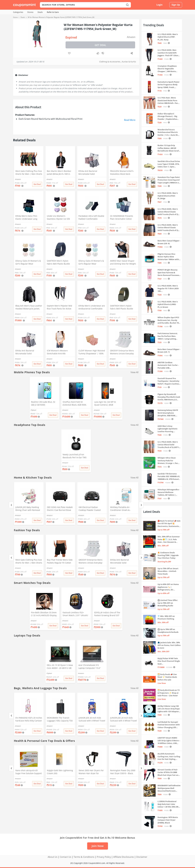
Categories (18, 12)
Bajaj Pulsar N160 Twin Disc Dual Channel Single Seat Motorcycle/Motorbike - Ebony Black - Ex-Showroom (169, 661)
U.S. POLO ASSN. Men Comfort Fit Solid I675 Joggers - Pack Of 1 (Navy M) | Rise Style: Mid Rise (168, 53)
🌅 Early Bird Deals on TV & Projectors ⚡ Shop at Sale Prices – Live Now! (169, 693)
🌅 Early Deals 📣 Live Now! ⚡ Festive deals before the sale (167, 677)
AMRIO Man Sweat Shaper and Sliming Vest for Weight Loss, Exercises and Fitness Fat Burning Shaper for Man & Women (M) (123, 263)
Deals (40, 12)
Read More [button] (130, 120)
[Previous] (11, 505)
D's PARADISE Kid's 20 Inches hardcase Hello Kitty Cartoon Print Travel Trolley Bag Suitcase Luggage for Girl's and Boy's (29, 719)
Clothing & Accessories (110, 62)
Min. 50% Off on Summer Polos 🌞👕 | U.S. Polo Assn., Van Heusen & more (169, 539)
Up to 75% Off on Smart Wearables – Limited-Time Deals (168, 571)
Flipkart (33, 410)
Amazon (131, 37)
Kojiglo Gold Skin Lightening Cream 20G (60, 772)
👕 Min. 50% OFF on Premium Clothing (166, 618)
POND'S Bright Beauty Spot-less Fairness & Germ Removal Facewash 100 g (169, 273)
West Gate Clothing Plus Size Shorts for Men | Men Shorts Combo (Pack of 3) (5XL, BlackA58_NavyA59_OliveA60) (29, 173)
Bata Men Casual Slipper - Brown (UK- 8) (169, 242)
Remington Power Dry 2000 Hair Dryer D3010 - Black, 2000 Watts (123, 772)
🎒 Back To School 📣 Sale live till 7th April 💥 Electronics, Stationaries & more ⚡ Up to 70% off (169, 524)
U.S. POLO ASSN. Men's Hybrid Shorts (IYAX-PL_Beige (168, 196)
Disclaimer (142, 857)
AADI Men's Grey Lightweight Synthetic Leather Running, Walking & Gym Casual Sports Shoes (168, 429)
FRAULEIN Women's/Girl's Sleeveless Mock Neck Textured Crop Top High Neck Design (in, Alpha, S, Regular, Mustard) (122, 173)
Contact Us (65, 857)
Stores (30, 12)
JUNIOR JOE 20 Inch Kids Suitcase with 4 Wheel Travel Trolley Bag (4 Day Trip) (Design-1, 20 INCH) (92, 719)
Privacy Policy (104, 857)
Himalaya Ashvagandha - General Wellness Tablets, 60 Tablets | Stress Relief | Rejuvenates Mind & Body (169, 492)
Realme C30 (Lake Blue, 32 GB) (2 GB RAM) (43, 403)
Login (160, 5)
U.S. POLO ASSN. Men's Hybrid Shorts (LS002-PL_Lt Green (168, 304)
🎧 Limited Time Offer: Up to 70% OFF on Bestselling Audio (168, 603)
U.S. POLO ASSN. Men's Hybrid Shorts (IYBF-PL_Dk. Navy (168, 37)
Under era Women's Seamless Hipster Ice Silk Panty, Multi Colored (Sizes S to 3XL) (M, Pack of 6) (60, 218)
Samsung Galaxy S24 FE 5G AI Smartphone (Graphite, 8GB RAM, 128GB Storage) (168, 413)
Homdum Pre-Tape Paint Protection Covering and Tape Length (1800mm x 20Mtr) (169, 180)
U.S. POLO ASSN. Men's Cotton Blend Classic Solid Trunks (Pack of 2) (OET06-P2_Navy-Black (168, 212)
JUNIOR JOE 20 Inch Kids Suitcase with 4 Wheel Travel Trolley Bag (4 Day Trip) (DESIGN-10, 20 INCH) (123, 719)
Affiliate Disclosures (124, 857)
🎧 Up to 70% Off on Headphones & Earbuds (168, 631)
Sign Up (176, 5)
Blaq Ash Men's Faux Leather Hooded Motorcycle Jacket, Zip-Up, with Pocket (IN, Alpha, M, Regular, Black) (29, 307)
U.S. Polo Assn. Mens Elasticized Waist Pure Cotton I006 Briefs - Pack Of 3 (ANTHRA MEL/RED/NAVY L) (168, 101)
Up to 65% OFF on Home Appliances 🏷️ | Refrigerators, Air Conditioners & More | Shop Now (168, 587)
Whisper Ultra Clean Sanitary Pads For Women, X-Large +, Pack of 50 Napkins (168, 461)
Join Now (98, 846)
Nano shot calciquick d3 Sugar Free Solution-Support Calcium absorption (29, 772)
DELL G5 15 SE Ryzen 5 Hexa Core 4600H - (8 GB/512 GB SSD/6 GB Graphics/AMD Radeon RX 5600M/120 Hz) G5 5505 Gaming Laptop (60, 667)
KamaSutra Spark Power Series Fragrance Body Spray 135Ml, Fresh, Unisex (169, 85)
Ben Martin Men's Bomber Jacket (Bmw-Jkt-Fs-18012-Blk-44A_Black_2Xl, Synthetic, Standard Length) (60, 173)
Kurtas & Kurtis (129, 62)
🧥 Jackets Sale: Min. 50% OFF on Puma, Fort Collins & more (169, 645)
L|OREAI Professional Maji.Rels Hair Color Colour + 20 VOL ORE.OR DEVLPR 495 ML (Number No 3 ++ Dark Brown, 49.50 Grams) (168, 804)
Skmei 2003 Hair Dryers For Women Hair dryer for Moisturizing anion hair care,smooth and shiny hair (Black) (91, 772)
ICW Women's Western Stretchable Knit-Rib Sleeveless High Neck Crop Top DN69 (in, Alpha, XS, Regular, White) (59, 352)
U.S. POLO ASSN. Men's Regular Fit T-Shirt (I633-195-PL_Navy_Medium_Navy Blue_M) (168, 289)
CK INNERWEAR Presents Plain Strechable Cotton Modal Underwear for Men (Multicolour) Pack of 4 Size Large (122, 218)
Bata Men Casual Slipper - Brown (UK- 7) (169, 351)
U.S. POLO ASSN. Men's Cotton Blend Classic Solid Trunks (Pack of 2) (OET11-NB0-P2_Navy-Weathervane (168, 228)
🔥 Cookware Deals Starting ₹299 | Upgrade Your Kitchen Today (168, 555)
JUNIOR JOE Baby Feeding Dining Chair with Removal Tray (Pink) (28, 509)
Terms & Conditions (84, 857)
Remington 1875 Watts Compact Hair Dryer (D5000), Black (168, 820)
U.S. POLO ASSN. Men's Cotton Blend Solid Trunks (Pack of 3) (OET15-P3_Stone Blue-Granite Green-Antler (169, 445)
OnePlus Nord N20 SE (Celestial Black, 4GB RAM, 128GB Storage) (75, 404)
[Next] (141, 505)
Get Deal (100, 45)
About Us (53, 857)
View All (135, 372)
